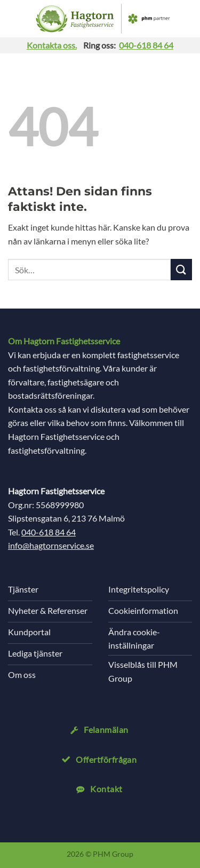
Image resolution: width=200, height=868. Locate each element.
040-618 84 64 (146, 45)
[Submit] (181, 269)
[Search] (187, 18)
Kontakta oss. (52, 45)
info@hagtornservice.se (51, 545)
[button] (16, 19)
